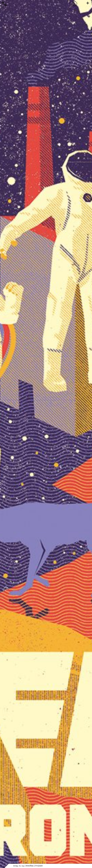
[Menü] (88, 3)
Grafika (30, 866)
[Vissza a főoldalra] (4, 4)
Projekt (39, 866)
